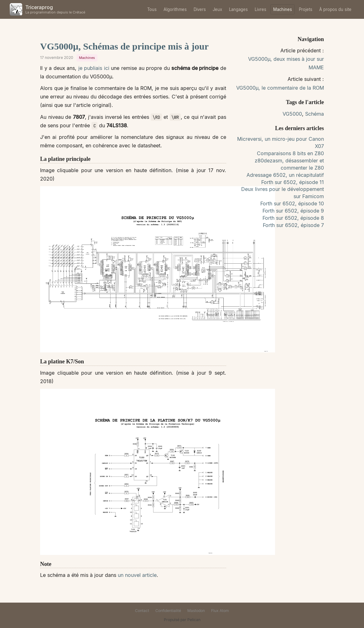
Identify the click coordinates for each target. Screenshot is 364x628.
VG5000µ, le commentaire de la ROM (280, 88)
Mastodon (196, 611)
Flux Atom (220, 611)
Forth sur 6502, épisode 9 (293, 211)
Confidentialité (168, 611)
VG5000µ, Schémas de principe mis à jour (124, 46)
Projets (306, 9)
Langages (238, 9)
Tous (152, 9)
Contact (142, 611)
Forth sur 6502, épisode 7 (293, 225)
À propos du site (335, 9)
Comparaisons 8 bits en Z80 (290, 153)
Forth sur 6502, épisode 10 (292, 203)
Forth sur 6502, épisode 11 (293, 182)
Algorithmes (175, 9)
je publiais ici (94, 68)
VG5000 (292, 114)
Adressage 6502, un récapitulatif (285, 175)
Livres (260, 9)
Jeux (217, 9)
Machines (283, 9)
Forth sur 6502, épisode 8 (293, 218)
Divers (200, 9)
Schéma (315, 114)
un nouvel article (137, 575)
